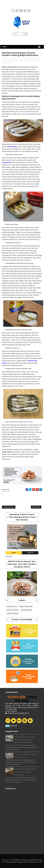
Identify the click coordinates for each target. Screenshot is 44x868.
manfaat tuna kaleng (17, 61)
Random (30, 553)
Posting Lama (36, 507)
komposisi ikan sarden (25, 59)
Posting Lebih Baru (9, 507)
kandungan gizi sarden (11, 59)
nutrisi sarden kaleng (29, 61)
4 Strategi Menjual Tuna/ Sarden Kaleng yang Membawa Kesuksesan (24, 740)
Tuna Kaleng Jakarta (26, 610)
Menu (5, 47)
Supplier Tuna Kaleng (12, 610)
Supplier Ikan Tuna (12, 606)
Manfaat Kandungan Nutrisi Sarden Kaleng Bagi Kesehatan (26, 772)
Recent (14, 553)
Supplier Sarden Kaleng (26, 606)
